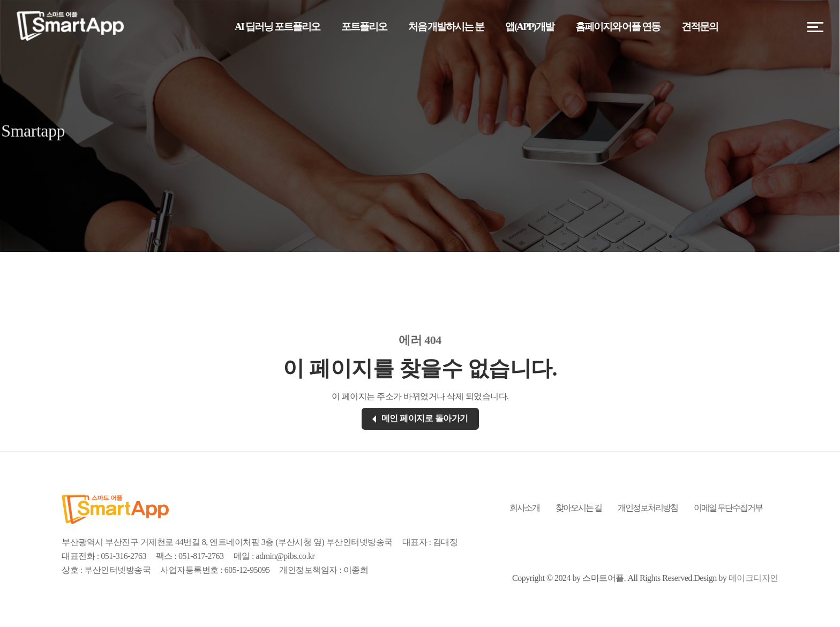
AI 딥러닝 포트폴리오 (277, 27)
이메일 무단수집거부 (728, 508)
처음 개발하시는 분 (446, 27)
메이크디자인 (753, 578)
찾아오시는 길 (579, 508)
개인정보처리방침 (648, 508)
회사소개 (524, 508)
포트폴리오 (364, 27)
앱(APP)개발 (530, 27)
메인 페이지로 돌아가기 (420, 418)
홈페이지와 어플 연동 (618, 27)
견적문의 (700, 27)
